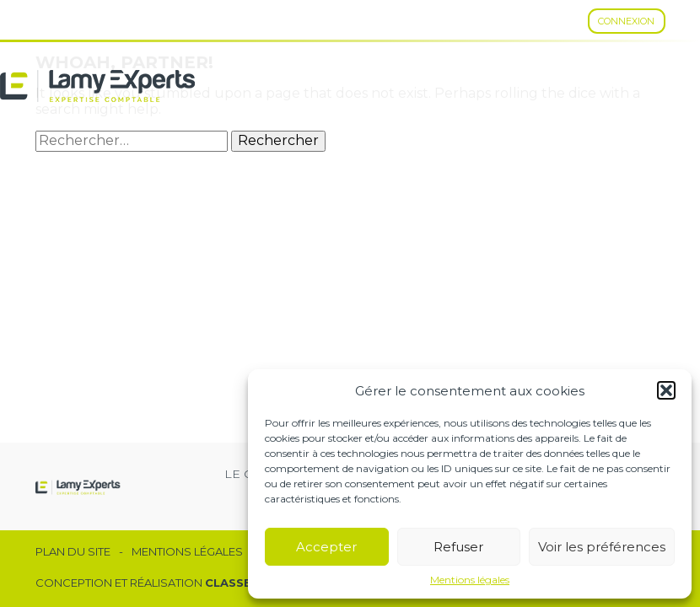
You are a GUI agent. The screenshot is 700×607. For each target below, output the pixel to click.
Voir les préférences (602, 547)
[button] (666, 390)
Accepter (326, 547)
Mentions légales (470, 580)
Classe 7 (234, 583)
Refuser (458, 547)
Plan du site (73, 552)
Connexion (626, 21)
